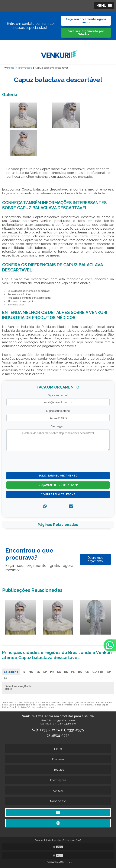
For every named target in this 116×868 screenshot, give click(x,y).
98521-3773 (58, 735)
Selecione (11, 672)
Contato (58, 791)
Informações (58, 780)
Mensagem (58, 426)
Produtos (58, 770)
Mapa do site (58, 801)
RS (66, 672)
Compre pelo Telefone (58, 494)
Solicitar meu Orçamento (58, 476)
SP (45, 672)
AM (109, 672)
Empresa (58, 759)
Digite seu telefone (58, 411)
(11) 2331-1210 (45, 730)
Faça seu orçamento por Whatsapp (86, 33)
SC (59, 672)
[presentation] (32, 461)
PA (6, 678)
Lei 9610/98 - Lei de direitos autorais (37, 707)
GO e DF (98, 672)
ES (38, 672)
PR (52, 672)
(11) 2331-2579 (71, 730)
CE (87, 672)
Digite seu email (58, 395)
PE (73, 672)
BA (80, 672)
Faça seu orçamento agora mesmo (86, 21)
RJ (23, 672)
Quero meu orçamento (95, 559)
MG (31, 672)
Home (58, 749)
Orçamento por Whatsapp (58, 485)
